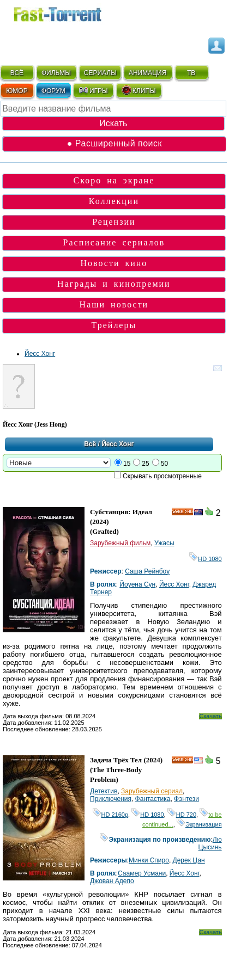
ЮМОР (17, 91)
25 (145, 464)
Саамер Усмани (142, 873)
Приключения (111, 799)
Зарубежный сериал (152, 791)
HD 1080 (205, 559)
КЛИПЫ (138, 90)
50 (164, 464)
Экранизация (199, 824)
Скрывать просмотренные (162, 476)
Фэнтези (186, 799)
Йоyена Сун (137, 584)
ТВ (191, 73)
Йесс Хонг (40, 354)
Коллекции (114, 201)
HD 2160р (111, 815)
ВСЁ (17, 73)
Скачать (210, 716)
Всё (90, 444)
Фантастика (153, 799)
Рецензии (114, 222)
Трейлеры (114, 325)
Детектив (104, 791)
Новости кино (114, 263)
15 (127, 464)
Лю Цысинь (210, 843)
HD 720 (182, 815)
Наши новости (114, 304)
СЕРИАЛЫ (100, 73)
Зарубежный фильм (120, 543)
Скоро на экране (114, 180)
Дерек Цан (189, 860)
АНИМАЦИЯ (147, 73)
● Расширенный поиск (114, 143)
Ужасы (164, 543)
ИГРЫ (93, 90)
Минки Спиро (149, 860)
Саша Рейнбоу (147, 571)
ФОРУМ (53, 91)
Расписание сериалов (114, 242)
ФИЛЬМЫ (56, 73)
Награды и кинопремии (114, 284)
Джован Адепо (112, 881)
